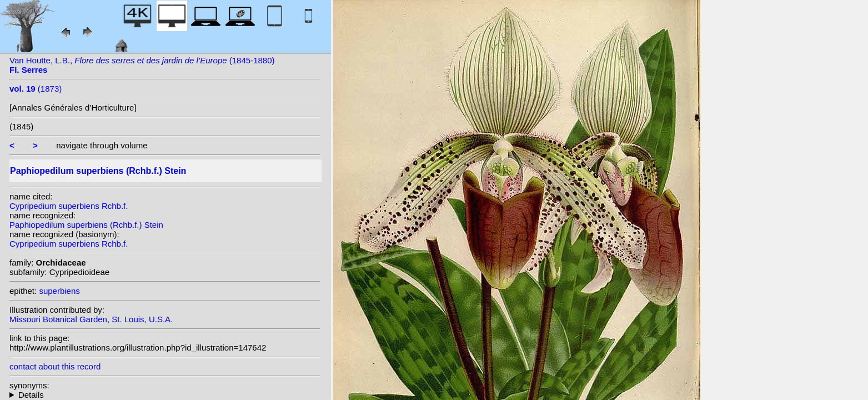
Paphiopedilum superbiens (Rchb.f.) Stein (86, 225)
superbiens (59, 291)
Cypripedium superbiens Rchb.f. (69, 206)
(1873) (36, 89)
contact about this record (55, 366)
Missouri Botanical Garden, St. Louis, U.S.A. (91, 319)
